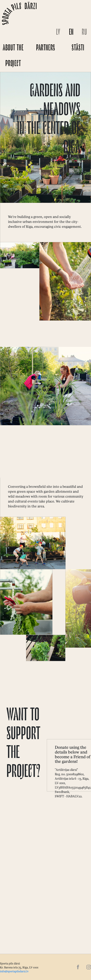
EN (71, 33)
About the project (13, 56)
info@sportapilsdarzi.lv (14, 971)
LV (58, 33)
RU (84, 33)
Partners (46, 48)
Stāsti (78, 48)
